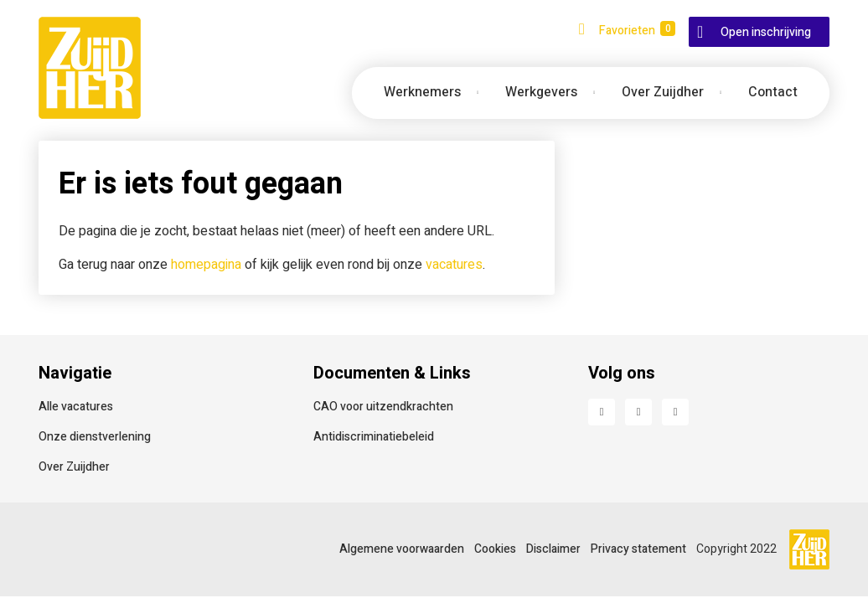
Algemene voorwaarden (402, 549)
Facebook (602, 412)
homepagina (206, 265)
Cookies (495, 549)
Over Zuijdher (74, 467)
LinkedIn (638, 412)
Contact (773, 92)
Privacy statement (638, 549)
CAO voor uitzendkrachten (383, 407)
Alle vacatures (76, 407)
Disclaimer (553, 549)
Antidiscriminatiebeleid (374, 437)
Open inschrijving (766, 32)
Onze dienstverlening (95, 437)
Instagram (675, 412)
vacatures (454, 265)
